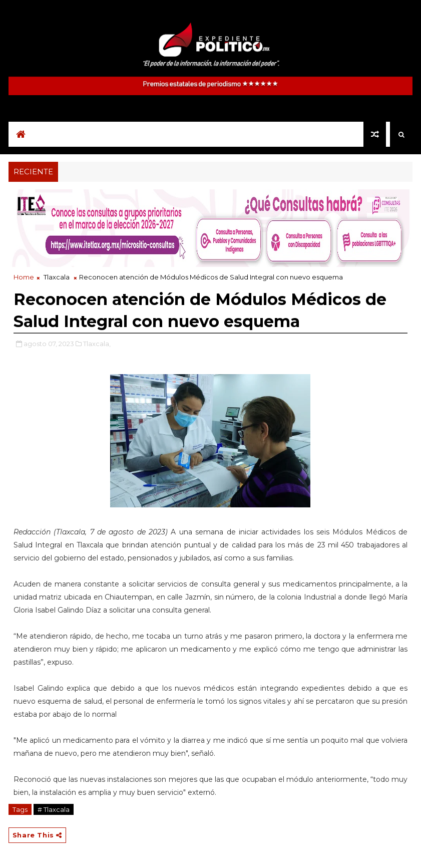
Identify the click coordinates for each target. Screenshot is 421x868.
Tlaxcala (57, 277)
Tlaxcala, (97, 344)
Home (24, 277)
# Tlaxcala (54, 809)
